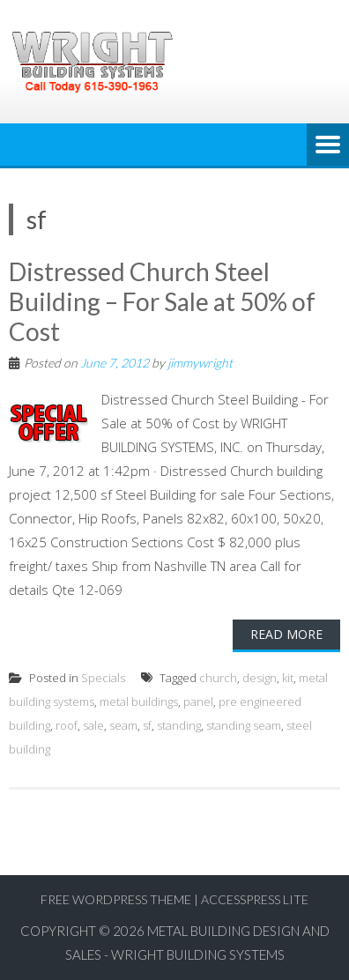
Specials (103, 678)
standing (179, 725)
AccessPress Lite (255, 899)
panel (198, 702)
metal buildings (139, 702)
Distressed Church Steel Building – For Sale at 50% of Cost (162, 301)
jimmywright (200, 363)
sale (93, 725)
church (218, 678)
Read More (286, 634)
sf (147, 725)
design (260, 678)
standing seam (244, 725)
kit (288, 678)
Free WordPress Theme (116, 899)
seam (123, 725)
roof (67, 725)
